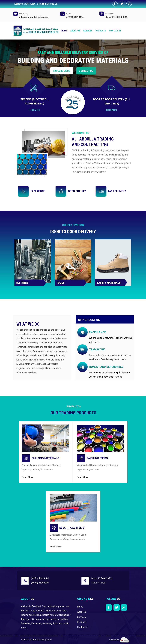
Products (101, 31)
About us (75, 31)
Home (64, 31)
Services (88, 31)
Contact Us (115, 31)
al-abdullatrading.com (40, 640)
